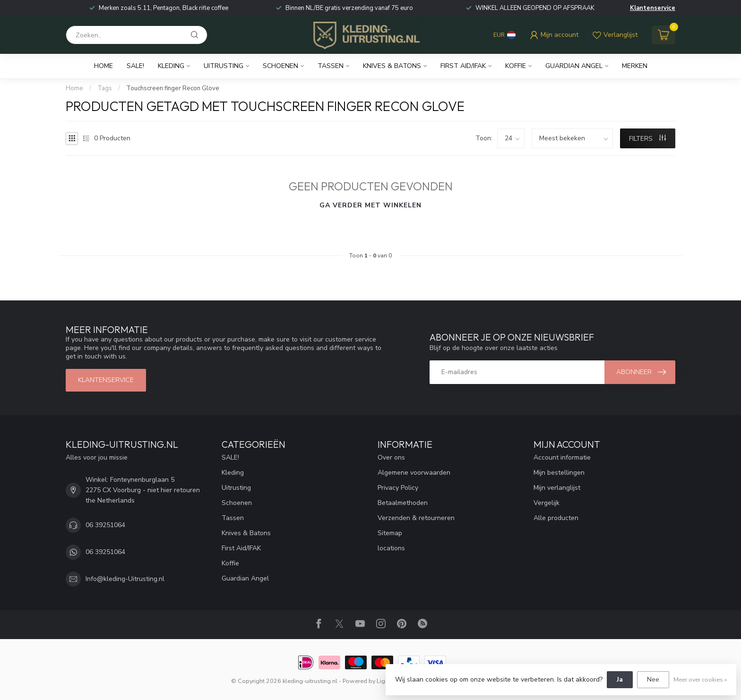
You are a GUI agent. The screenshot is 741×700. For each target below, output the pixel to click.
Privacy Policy (398, 488)
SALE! (135, 66)
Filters (647, 139)
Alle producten (556, 518)
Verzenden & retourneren (416, 518)
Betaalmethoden (403, 503)
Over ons (391, 457)
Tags (105, 88)
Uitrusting (224, 66)
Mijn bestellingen (559, 473)
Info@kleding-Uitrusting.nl (125, 579)
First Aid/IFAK (463, 66)
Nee (653, 679)
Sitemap (390, 533)
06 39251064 (105, 525)
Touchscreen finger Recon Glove (173, 88)
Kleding (171, 66)
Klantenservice (653, 8)
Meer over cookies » (700, 679)
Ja (620, 679)
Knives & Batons (392, 66)
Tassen (331, 66)
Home (103, 66)
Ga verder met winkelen (370, 205)
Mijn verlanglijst (557, 488)
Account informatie (562, 457)
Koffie (516, 66)
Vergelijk (547, 503)
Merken (635, 66)
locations (391, 548)
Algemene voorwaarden (414, 473)
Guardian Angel (574, 66)
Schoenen (280, 66)
